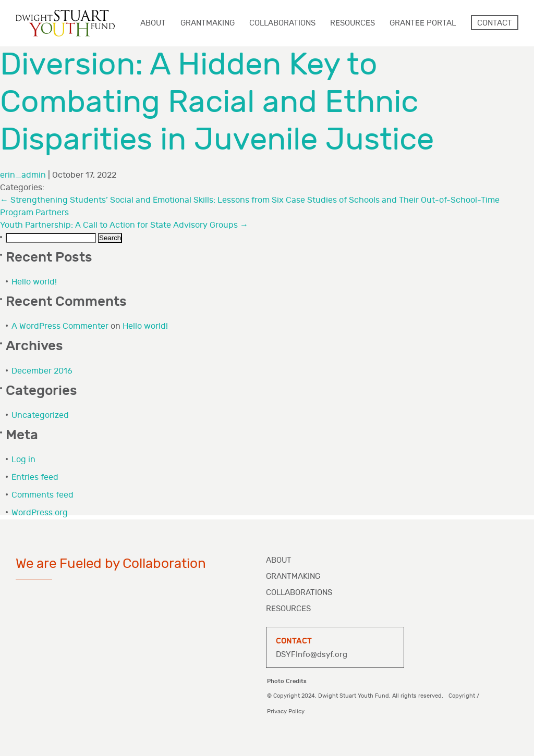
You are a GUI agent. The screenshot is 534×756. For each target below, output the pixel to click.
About (279, 560)
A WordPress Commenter (60, 326)
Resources (288, 609)
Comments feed (43, 495)
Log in (23, 460)
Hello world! (34, 282)
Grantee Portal (423, 23)
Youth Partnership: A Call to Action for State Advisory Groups (124, 225)
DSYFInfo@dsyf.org (312, 655)
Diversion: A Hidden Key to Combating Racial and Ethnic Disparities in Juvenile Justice (217, 102)
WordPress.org (40, 513)
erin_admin (23, 175)
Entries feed (35, 478)
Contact (495, 23)
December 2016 (42, 371)
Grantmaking (293, 577)
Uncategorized (40, 416)
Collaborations (299, 593)
